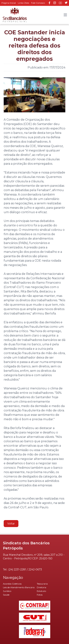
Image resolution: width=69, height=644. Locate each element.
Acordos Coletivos (12, 584)
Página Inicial (9, 3)
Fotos (40, 595)
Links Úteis (23, 3)
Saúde (6, 595)
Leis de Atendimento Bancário (19, 587)
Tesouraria (42, 584)
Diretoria (41, 587)
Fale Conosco (38, 3)
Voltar (11, 524)
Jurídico (7, 591)
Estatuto (41, 591)
